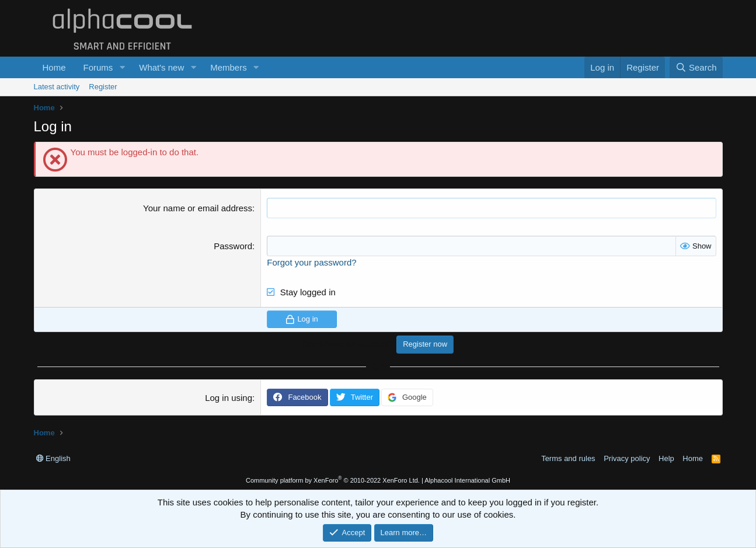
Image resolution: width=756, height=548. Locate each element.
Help (666, 458)
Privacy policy (627, 458)
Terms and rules (568, 458)
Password (233, 246)
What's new (161, 67)
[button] (122, 67)
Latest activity (57, 87)
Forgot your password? (311, 262)
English (53, 458)
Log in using (229, 398)
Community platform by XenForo (333, 480)
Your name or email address (198, 208)
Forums (98, 67)
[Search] (696, 67)
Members (229, 67)
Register (103, 87)
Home (54, 67)
